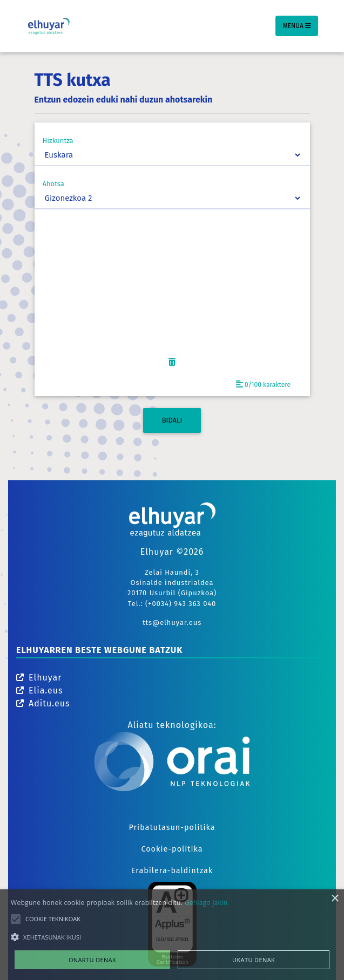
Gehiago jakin (206, 903)
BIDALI (172, 420)
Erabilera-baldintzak (172, 871)
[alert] (172, 935)
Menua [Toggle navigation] (297, 26)
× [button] (335, 899)
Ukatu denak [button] (254, 960)
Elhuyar (39, 678)
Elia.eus (40, 690)
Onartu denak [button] (92, 960)
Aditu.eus (43, 703)
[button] (172, 937)
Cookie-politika (172, 849)
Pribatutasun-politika (172, 828)
